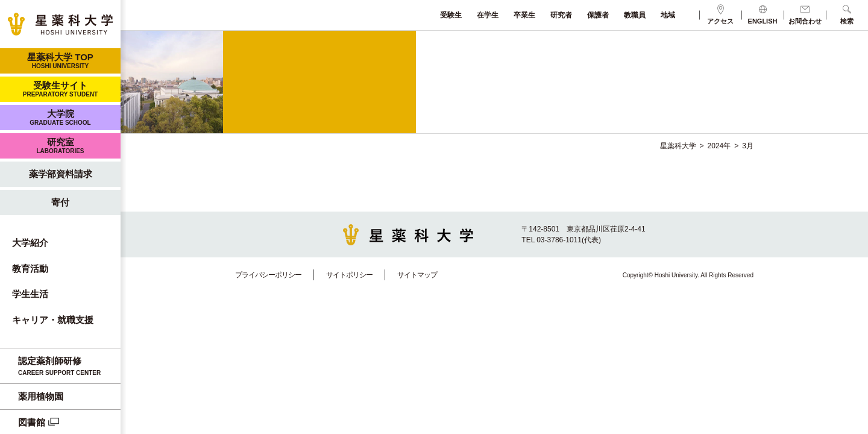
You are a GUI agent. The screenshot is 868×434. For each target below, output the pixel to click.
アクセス (720, 14)
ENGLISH (763, 14)
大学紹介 (30, 243)
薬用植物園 (41, 396)
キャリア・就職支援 (53, 320)
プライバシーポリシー (268, 275)
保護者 (598, 15)
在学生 (488, 15)
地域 (668, 15)
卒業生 (524, 15)
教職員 (635, 15)
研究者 (561, 15)
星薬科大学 (678, 146)
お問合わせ (805, 14)
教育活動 (30, 269)
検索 (847, 14)
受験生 (451, 15)
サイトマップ (417, 275)
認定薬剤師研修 (66, 366)
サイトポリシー (349, 275)
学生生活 (30, 294)
